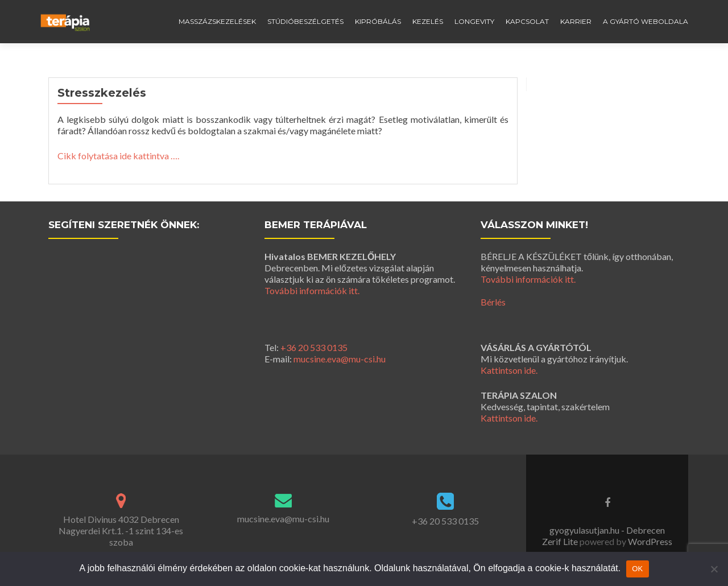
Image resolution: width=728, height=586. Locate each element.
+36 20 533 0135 (314, 347)
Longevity (474, 21)
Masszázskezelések (217, 21)
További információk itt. (312, 290)
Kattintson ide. (509, 370)
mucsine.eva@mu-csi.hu (340, 359)
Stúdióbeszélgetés (305, 21)
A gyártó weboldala (646, 21)
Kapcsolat (527, 21)
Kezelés (428, 21)
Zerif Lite (561, 541)
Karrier (576, 21)
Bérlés (493, 302)
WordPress (649, 541)
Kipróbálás (378, 21)
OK (637, 569)
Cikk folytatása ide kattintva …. (118, 156)
